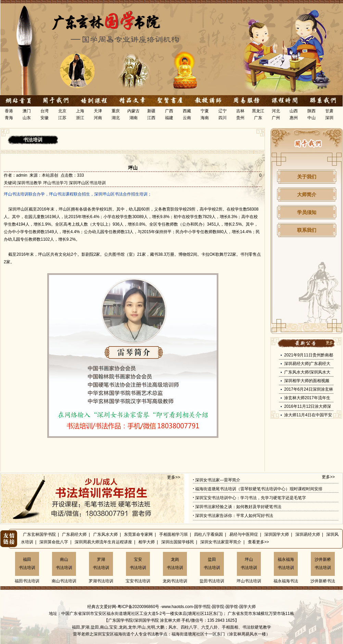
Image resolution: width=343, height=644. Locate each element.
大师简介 (307, 194)
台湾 (45, 111)
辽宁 (223, 111)
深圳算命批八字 (54, 542)
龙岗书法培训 (175, 564)
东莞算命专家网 (138, 534)
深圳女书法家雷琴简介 (221, 542)
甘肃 (329, 111)
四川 (223, 118)
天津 (98, 111)
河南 (98, 118)
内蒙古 (134, 111)
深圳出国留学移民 (178, 542)
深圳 (329, 118)
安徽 (45, 118)
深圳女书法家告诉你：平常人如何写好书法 (234, 516)
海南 (205, 118)
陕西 (312, 111)
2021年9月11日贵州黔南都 (309, 355)
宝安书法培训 (138, 564)
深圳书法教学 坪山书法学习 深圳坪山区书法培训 (61, 183)
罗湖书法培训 (101, 564)
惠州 (294, 118)
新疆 (151, 111)
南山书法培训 (64, 564)
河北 (276, 111)
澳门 (27, 111)
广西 (169, 111)
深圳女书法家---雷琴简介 (218, 480)
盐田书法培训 (212, 564)
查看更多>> (258, 542)
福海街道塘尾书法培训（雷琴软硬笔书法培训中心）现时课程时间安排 (259, 489)
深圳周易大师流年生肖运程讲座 (103, 542)
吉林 (240, 111)
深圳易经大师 (308, 534)
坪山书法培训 (249, 564)
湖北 (116, 118)
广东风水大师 (105, 534)
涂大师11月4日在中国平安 (308, 415)
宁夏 (205, 111)
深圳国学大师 (277, 534)
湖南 (134, 118)
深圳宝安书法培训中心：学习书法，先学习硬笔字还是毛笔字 (251, 498)
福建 (169, 118)
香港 (9, 111)
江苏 (62, 118)
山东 (27, 118)
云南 (187, 118)
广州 (276, 118)
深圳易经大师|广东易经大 (307, 364)
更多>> (174, 477)
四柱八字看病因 (208, 534)
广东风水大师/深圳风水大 (307, 372)
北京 (62, 111)
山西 (294, 111)
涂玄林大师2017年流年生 (307, 398)
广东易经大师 (74, 534)
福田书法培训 (27, 564)
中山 (312, 118)
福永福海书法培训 (286, 564)
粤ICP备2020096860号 (138, 607)
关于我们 (307, 177)
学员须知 (307, 212)
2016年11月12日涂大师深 (308, 406)
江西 (151, 118)
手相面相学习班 (174, 534)
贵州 (240, 118)
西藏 (187, 111)
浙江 (80, 118)
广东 (258, 118)
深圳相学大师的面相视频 (307, 381)
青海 (9, 118)
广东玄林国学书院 (39, 534)
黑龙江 (258, 111)
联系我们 (307, 230)
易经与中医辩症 (244, 534)
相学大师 (147, 542)
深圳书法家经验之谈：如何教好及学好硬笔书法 (238, 507)
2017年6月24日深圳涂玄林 (309, 389)
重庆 (116, 111)
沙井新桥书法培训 (323, 564)
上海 (80, 111)
